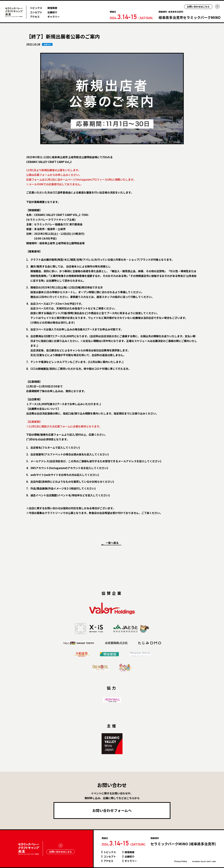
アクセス (35, 17)
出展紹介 (52, 12)
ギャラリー (54, 17)
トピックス (36, 8)
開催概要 (52, 8)
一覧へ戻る (112, 543)
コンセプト (36, 12)
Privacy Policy (181, 861)
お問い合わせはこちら (198, 7)
